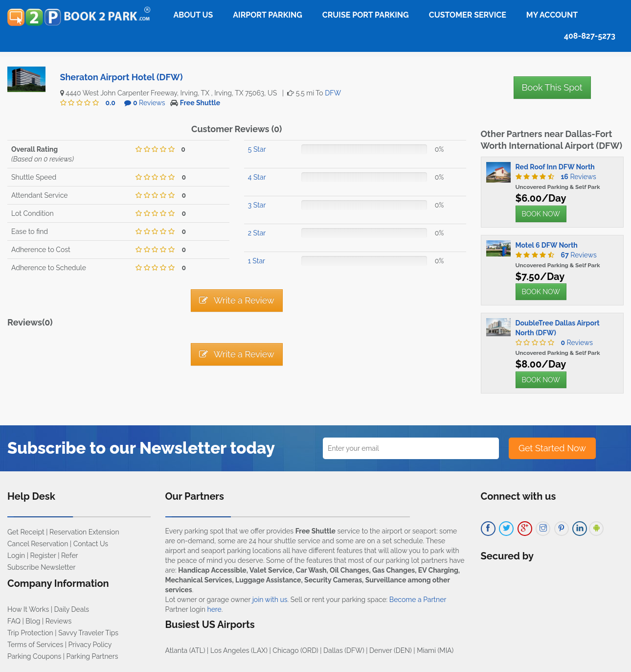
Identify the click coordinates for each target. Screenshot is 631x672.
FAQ (14, 621)
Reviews (149, 103)
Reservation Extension (84, 532)
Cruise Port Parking (366, 15)
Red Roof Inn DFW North (555, 167)
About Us (193, 15)
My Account (552, 15)
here (214, 609)
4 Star (257, 177)
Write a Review (237, 300)
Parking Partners (92, 656)
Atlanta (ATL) (185, 650)
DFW (333, 93)
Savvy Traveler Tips (88, 633)
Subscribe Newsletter (41, 567)
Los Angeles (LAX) (239, 650)
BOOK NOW (541, 214)
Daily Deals (72, 609)
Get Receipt (26, 532)
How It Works (28, 609)
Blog (33, 621)
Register (43, 556)
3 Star (257, 205)
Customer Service (468, 15)
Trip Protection (30, 633)
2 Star (257, 233)
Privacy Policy (90, 645)
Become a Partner (418, 600)
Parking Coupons (34, 656)
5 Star (257, 149)
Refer (70, 556)
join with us (270, 600)
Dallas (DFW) (344, 650)
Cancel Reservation (38, 544)
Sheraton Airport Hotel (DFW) (122, 77)
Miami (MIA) (435, 650)
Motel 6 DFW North (547, 245)
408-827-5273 (590, 36)
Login (16, 556)
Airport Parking (267, 15)
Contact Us (91, 544)
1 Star (257, 261)
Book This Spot (552, 87)
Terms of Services (35, 645)
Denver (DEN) (391, 650)
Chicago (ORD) (295, 650)
